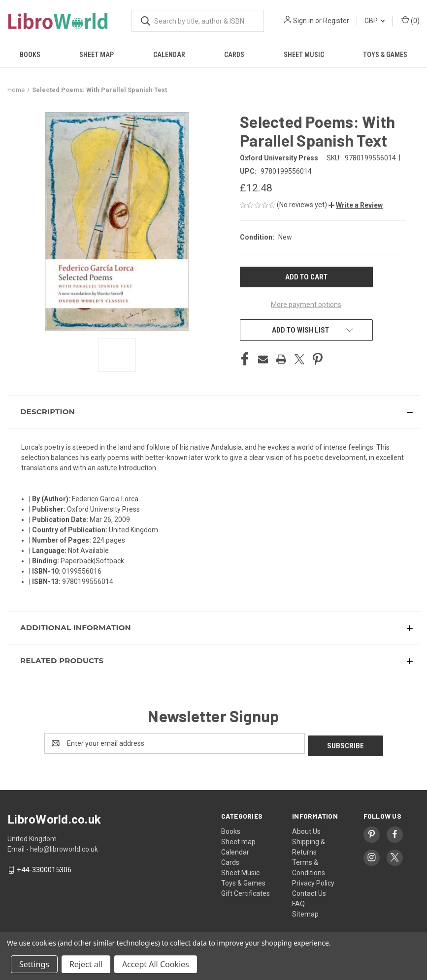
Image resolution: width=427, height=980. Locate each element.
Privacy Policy (313, 881)
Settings (34, 964)
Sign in (303, 21)
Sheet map (97, 55)
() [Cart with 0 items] (411, 20)
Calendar (169, 55)
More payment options (306, 305)
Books (30, 55)
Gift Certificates (246, 891)
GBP (375, 21)
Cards (234, 55)
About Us (306, 829)
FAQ (298, 901)
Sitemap (305, 912)
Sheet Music (304, 55)
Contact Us (309, 891)
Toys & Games (385, 55)
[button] (356, 205)
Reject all (86, 964)
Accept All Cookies (156, 964)
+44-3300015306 (44, 867)
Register (336, 21)
